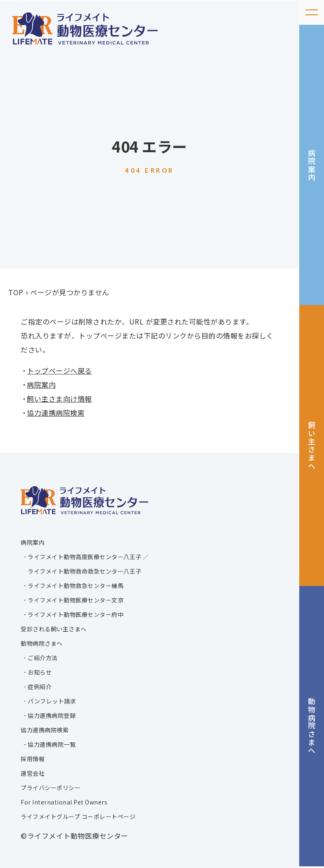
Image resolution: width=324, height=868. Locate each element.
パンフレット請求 (52, 701)
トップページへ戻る (59, 370)
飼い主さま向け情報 (59, 399)
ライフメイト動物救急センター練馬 (76, 586)
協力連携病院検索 (56, 413)
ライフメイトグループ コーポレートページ (78, 816)
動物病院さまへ (312, 728)
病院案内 (312, 165)
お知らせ (40, 672)
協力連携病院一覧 (52, 744)
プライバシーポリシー (51, 788)
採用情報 (33, 759)
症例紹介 (40, 687)
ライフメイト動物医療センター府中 (76, 614)
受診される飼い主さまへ (54, 629)
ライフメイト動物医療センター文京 (76, 600)
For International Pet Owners (64, 802)
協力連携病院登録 (52, 715)
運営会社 (33, 773)
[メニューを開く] (312, 12)
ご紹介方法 (43, 658)
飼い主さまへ (312, 446)
